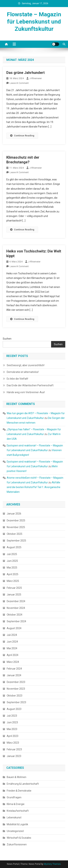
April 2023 (13, 736)
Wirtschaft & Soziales (19, 838)
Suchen (7, 339)
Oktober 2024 (15, 615)
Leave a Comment (19, 83)
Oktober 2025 (15, 534)
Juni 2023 (12, 722)
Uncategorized (15, 831)
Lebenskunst (14, 817)
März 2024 (13, 662)
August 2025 (14, 547)
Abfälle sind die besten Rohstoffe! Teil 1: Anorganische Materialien (34, 487)
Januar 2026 (14, 514)
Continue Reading (22, 136)
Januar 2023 (14, 756)
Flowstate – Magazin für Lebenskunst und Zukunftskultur (34, 22)
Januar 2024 (14, 675)
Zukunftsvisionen (17, 844)
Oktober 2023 (15, 696)
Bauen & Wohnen (17, 777)
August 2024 (14, 628)
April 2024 (13, 655)
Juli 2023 (12, 716)
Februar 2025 (14, 588)
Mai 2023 (12, 729)
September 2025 (16, 541)
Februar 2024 (14, 669)
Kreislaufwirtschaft (18, 811)
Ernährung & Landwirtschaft (23, 784)
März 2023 (13, 743)
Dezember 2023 (16, 682)
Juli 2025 (12, 554)
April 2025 (13, 574)
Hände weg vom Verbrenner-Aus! (26, 392)
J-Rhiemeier (36, 78)
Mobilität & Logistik (17, 824)
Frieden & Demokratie (19, 791)
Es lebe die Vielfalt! (17, 379)
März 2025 (13, 581)
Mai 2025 (12, 568)
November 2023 (16, 689)
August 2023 (14, 709)
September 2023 (16, 702)
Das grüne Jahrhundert (25, 73)
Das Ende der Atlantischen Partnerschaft (30, 385)
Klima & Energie (16, 804)
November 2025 (16, 527)
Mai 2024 (12, 648)
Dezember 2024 (16, 601)
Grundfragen (14, 797)
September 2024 (16, 621)
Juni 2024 (12, 642)
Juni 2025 (12, 561)
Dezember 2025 (16, 520)
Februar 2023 (14, 749)
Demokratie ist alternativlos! (23, 372)
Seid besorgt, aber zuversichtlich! (26, 365)
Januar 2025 (14, 595)
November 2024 (16, 608)
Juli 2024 (12, 635)
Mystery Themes (52, 864)
